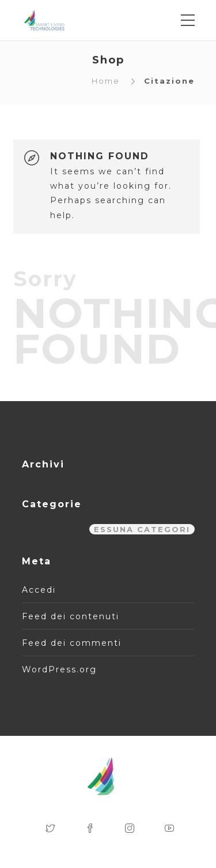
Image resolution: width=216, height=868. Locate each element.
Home (106, 81)
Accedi (39, 590)
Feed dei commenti (72, 643)
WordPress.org (59, 669)
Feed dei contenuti (71, 616)
